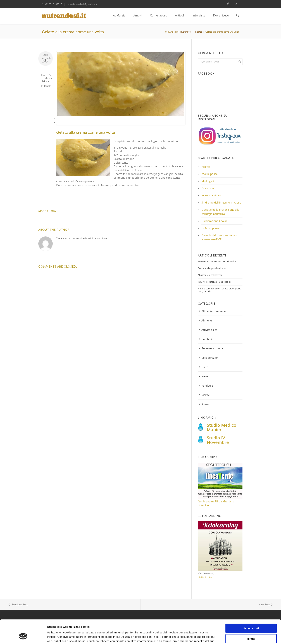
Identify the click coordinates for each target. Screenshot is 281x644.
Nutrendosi (186, 32)
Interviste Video (211, 195)
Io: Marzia (119, 15)
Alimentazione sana (214, 311)
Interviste (199, 15)
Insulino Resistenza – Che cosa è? (214, 282)
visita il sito (205, 577)
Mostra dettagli (189, 637)
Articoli (180, 15)
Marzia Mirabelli (47, 80)
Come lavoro (159, 15)
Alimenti (207, 320)
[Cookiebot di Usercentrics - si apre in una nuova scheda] (23, 637)
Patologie (207, 386)
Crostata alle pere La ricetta (212, 268)
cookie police (209, 174)
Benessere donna (212, 348)
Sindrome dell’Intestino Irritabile (221, 202)
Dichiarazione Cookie (214, 221)
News (205, 376)
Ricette (199, 32)
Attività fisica (209, 330)
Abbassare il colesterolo (210, 275)
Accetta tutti (251, 608)
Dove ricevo (221, 15)
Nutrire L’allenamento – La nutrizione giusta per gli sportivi (220, 290)
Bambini (207, 339)
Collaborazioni (210, 358)
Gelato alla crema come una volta (86, 132)
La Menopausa (210, 228)
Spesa (205, 404)
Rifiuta (251, 619)
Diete (205, 367)
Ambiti (138, 15)
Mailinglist (208, 181)
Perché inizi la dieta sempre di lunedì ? (217, 261)
